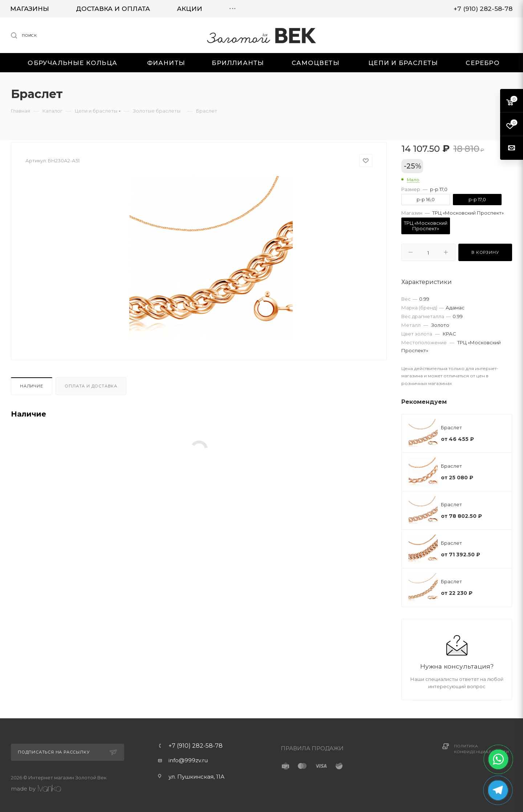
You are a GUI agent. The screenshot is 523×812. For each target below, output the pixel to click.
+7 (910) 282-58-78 (196, 746)
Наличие (32, 386)
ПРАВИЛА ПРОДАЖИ (312, 748)
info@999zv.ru (188, 760)
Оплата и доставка (91, 386)
